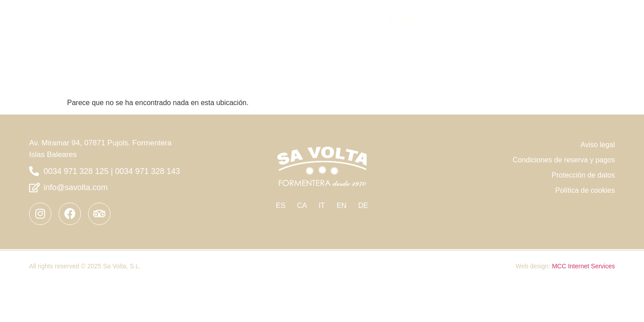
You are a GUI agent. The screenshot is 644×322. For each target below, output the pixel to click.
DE (363, 205)
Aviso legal (598, 145)
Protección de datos (583, 175)
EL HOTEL (505, 20)
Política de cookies (585, 190)
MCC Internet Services (583, 266)
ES (281, 205)
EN (342, 205)
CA (302, 205)
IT (322, 205)
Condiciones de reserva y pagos (564, 160)
